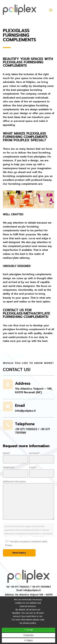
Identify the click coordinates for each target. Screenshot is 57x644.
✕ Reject (28, 640)
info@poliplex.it (25, 411)
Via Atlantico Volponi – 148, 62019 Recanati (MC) (34, 391)
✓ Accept (28, 630)
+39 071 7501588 (41, 587)
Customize (28, 635)
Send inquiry (19, 553)
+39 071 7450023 (26, 429)
